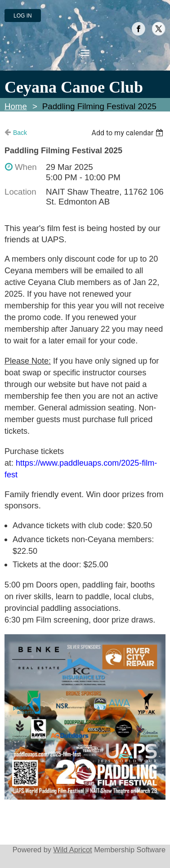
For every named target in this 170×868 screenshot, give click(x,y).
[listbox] (128, 133)
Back (20, 133)
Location (20, 192)
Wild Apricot (72, 850)
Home (16, 106)
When (26, 167)
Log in (23, 16)
